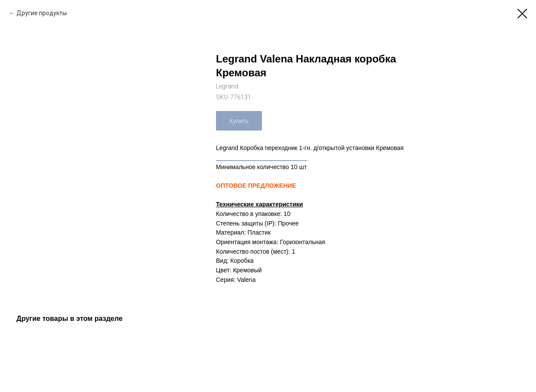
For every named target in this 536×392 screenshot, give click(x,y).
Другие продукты (42, 13)
